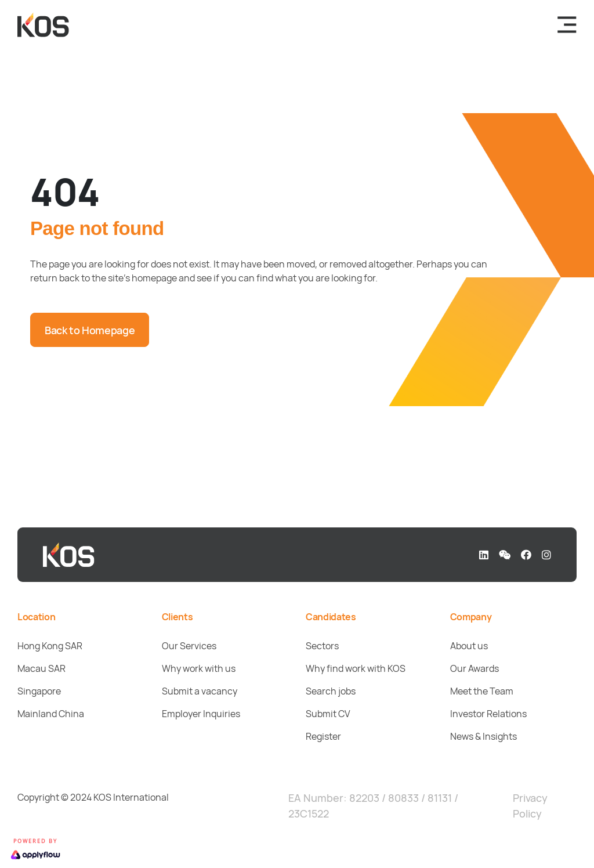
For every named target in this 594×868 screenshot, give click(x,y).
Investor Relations (488, 714)
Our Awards (475, 668)
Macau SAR (41, 668)
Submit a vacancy (200, 691)
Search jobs (331, 691)
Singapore (39, 691)
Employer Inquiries (201, 714)
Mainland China (51, 714)
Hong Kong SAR (50, 646)
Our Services (189, 646)
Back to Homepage (90, 330)
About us (469, 646)
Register (323, 736)
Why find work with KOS (356, 668)
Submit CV (328, 714)
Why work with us (199, 668)
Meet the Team (482, 691)
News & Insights (483, 736)
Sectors (322, 646)
